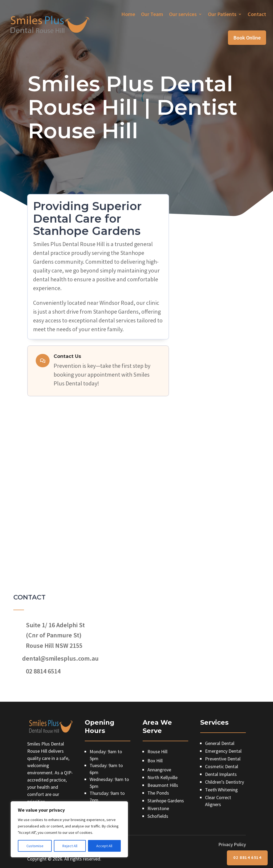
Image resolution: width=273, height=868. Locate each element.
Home (128, 14)
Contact (257, 14)
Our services (183, 14)
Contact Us (67, 356)
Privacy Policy (232, 844)
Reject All (70, 846)
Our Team (152, 14)
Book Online (247, 38)
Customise (35, 846)
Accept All (104, 846)
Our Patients (222, 14)
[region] (69, 829)
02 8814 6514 (247, 858)
